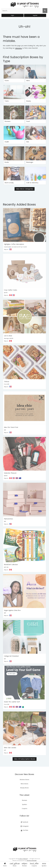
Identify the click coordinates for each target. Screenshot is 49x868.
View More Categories (25, 189)
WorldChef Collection (11, 564)
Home (5, 865)
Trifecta (7, 382)
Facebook (24, 822)
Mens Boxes (24, 784)
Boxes (15, 864)
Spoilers (44, 864)
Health (7, 142)
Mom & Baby (9, 183)
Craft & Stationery (32, 183)
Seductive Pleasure (10, 473)
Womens (8, 121)
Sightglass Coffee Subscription (14, 244)
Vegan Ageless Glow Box (12, 610)
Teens (7, 101)
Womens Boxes (24, 780)
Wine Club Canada (10, 748)
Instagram (25, 826)
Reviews (24, 864)
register (35, 15)
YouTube (24, 830)
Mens (28, 81)
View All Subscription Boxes (25, 759)
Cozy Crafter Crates (11, 290)
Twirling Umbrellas (31, 860)
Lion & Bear (8, 336)
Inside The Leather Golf (12, 702)
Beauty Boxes (25, 788)
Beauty (29, 101)
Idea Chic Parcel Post (11, 427)
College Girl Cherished (11, 656)
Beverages (30, 162)
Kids (28, 142)
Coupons (34, 864)
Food (28, 121)
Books (7, 162)
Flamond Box (8, 519)
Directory (19, 48)
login (13, 15)
